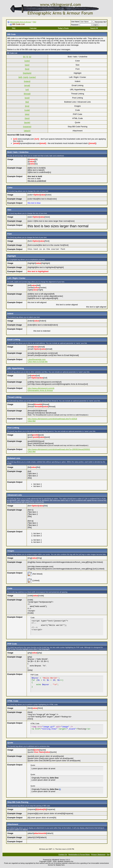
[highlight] (27, 73)
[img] (27, 106)
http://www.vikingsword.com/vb (41, 388)
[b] (24, 57)
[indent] (27, 81)
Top (108, 854)
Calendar (33, 28)
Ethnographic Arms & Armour (21, 22)
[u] (30, 57)
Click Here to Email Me (38, 362)
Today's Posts (63, 28)
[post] (27, 98)
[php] (27, 114)
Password (75, 25)
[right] (26, 77)
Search (94, 28)
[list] (27, 102)
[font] (27, 69)
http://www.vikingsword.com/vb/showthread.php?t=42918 (52, 419)
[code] (27, 110)
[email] (27, 85)
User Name (75, 22)
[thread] (27, 94)
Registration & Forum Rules (79, 854)
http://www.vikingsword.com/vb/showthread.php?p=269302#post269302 (59, 449)
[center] (33, 77)
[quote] (27, 122)
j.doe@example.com (37, 359)
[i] (27, 57)
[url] (27, 90)
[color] (27, 61)
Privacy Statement (98, 854)
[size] (27, 65)
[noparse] (27, 127)
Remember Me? (100, 22)
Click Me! (32, 421)
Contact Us (63, 854)
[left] (20, 77)
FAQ (35, 22)
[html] (27, 118)
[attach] (27, 131)
